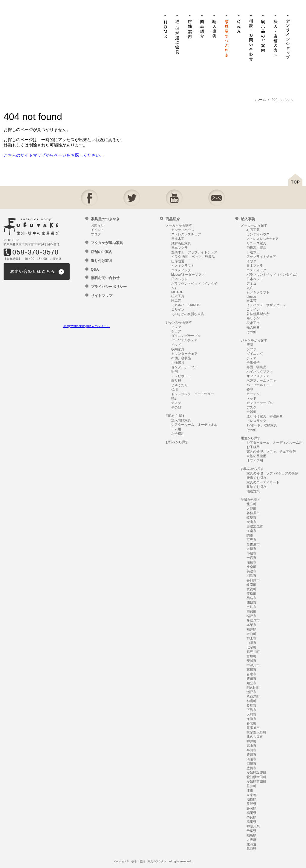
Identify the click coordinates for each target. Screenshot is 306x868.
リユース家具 (256, 243)
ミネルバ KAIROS (186, 305)
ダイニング (255, 354)
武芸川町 (253, 652)
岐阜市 (251, 517)
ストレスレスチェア (186, 234)
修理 (250, 389)
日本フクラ (179, 248)
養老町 (251, 723)
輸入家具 (253, 327)
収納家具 (178, 349)
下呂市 (251, 710)
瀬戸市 (251, 692)
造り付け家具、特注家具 (265, 416)
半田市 (251, 750)
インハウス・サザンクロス (266, 305)
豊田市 (251, 679)
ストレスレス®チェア (263, 239)
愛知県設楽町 (256, 773)
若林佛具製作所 (258, 314)
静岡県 (251, 808)
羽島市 (251, 576)
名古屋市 (253, 544)
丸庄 (250, 288)
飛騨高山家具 (181, 243)
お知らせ (97, 225)
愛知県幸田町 (256, 777)
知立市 (251, 683)
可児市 (251, 540)
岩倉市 (251, 674)
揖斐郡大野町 (256, 732)
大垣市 (251, 549)
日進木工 (178, 239)
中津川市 (253, 665)
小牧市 (251, 553)
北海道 (251, 844)
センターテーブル (184, 367)
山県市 (251, 643)
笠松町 (251, 593)
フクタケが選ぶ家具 (107, 243)
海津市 (251, 719)
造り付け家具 (102, 261)
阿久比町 (253, 687)
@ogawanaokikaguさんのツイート (87, 326)
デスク (176, 403)
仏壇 (175, 389)
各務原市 (253, 513)
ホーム (261, 100)
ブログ (96, 234)
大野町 (251, 508)
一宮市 (251, 558)
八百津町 (253, 696)
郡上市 (251, 638)
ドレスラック (256, 421)
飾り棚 (176, 380)
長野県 (251, 804)
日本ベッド (179, 279)
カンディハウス (183, 230)
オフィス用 (255, 460)
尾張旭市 (253, 728)
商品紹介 (173, 219)
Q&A (95, 269)
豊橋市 (251, 768)
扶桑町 (251, 567)
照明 (175, 371)
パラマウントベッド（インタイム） (273, 275)
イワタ (251, 261)
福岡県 (251, 813)
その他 (176, 407)
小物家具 (178, 363)
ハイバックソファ (260, 371)
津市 (250, 790)
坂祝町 (251, 589)
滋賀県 (251, 799)
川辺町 (251, 611)
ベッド (176, 345)
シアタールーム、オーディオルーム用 (274, 443)
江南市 (251, 531)
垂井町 (251, 786)
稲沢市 (251, 616)
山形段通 (178, 261)
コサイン (178, 309)
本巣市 (251, 625)
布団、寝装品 (181, 358)
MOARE (177, 292)
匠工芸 (176, 300)
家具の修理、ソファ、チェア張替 (271, 451)
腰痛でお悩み (256, 478)
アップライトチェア (261, 257)
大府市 (251, 714)
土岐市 (251, 607)
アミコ (251, 283)
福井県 (251, 629)
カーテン (253, 394)
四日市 (251, 602)
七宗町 (251, 647)
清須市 (251, 759)
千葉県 (251, 831)
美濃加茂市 (255, 526)
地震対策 (253, 491)
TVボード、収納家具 (262, 425)
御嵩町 (251, 701)
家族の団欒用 (256, 456)
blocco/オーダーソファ (188, 275)
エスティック (181, 270)
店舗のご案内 (102, 252)
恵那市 (251, 670)
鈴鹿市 (251, 705)
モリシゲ (253, 318)
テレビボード (181, 376)
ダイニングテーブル (186, 336)
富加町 (251, 656)
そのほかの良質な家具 (188, 314)
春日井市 (253, 580)
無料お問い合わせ (105, 278)
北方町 (251, 504)
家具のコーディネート (263, 482)
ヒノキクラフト (183, 266)
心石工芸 (253, 230)
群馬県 (251, 822)
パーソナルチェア (184, 340)
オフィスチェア (258, 376)
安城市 (251, 661)
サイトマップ (102, 296)
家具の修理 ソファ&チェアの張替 (272, 473)
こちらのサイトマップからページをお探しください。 (54, 155)
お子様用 (178, 434)
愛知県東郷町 (256, 781)
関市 (250, 535)
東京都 (251, 795)
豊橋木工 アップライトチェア (194, 252)
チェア (176, 331)
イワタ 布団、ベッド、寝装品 (193, 257)
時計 (175, 398)
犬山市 (251, 522)
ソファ (176, 327)
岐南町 (251, 585)
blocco (251, 297)
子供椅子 (253, 363)
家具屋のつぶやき (105, 219)
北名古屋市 (255, 737)
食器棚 (251, 412)
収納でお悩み (256, 487)
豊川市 (251, 755)
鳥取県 (251, 849)
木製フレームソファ (261, 380)
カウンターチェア (184, 354)
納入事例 (248, 219)
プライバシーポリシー (109, 287)
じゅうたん (179, 385)
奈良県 (251, 817)
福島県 (251, 835)
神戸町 (251, 741)
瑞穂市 (251, 562)
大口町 (251, 634)
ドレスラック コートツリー (193, 394)
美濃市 (251, 571)
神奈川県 (253, 826)
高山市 (251, 746)
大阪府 (251, 840)
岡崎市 (251, 764)
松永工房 (178, 296)
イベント (97, 230)
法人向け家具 (181, 420)
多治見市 (253, 620)
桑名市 (251, 598)
